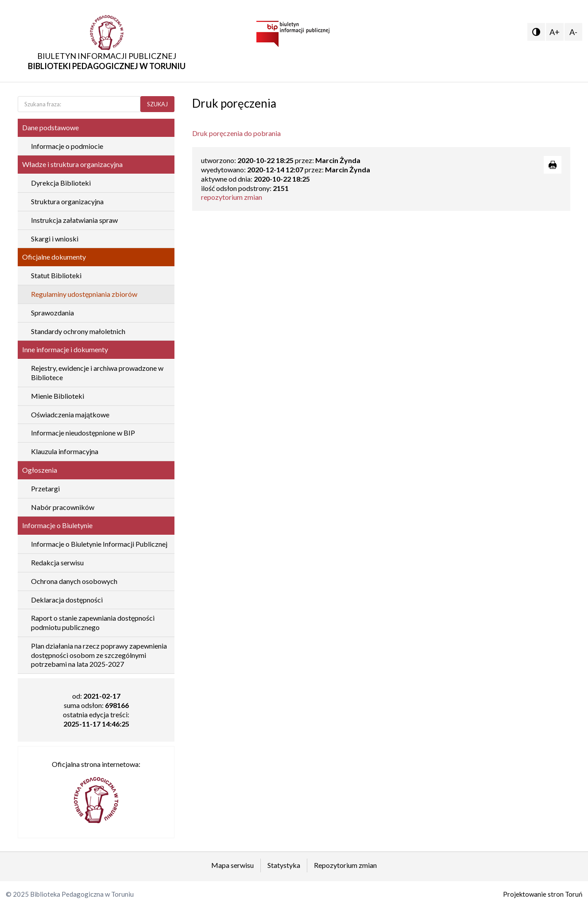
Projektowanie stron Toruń (543, 894)
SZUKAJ (157, 104)
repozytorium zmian (232, 197)
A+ (555, 32)
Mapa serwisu (232, 865)
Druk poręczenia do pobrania (236, 133)
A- (573, 32)
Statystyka (284, 865)
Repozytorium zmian (345, 865)
